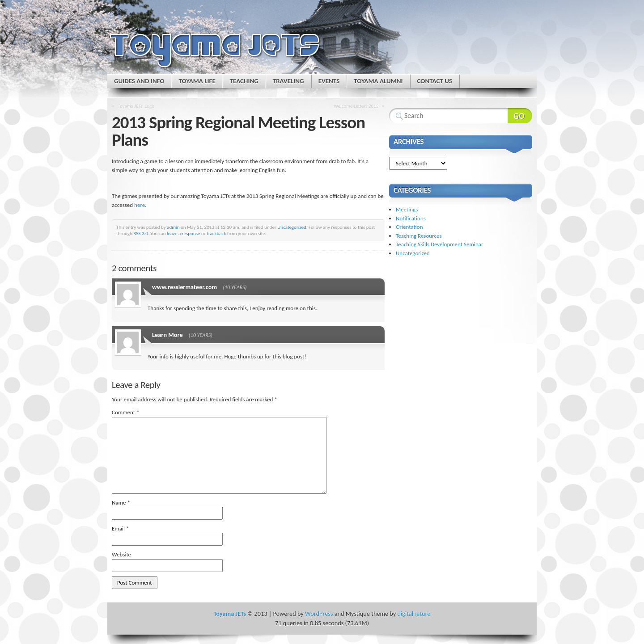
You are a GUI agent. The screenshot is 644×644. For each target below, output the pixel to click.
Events (329, 81)
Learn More (167, 335)
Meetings (407, 209)
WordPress (319, 614)
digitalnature (414, 614)
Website (121, 554)
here (140, 205)
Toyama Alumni (378, 81)
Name (121, 503)
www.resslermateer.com (184, 287)
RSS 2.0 (141, 233)
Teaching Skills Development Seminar (439, 244)
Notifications (411, 218)
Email (120, 528)
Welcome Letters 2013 (356, 106)
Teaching (244, 81)
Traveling (288, 81)
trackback (216, 233)
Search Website (520, 116)
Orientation (409, 227)
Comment (126, 412)
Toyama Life (197, 81)
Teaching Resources (419, 236)
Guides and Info (139, 81)
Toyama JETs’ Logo (136, 106)
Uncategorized (292, 227)
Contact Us (435, 81)
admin (173, 227)
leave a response (184, 233)
